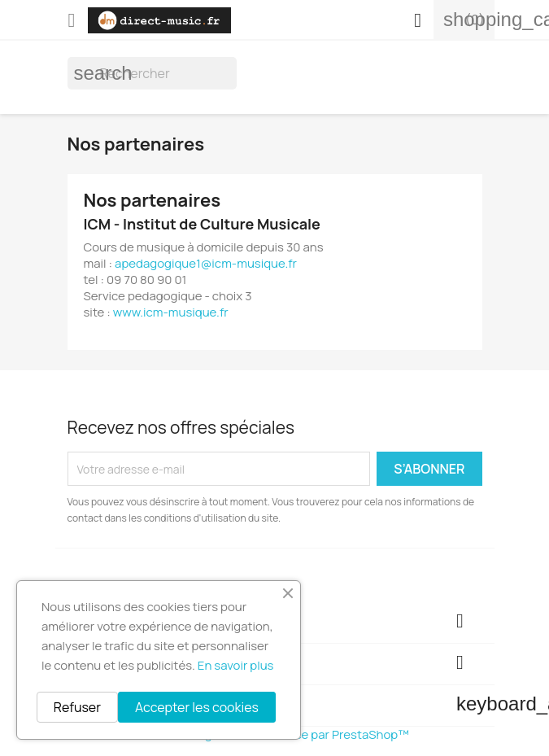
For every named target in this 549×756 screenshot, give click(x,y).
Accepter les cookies (197, 707)
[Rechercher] (152, 73)
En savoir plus (236, 665)
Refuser (77, 707)
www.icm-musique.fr (171, 312)
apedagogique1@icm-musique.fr (206, 263)
